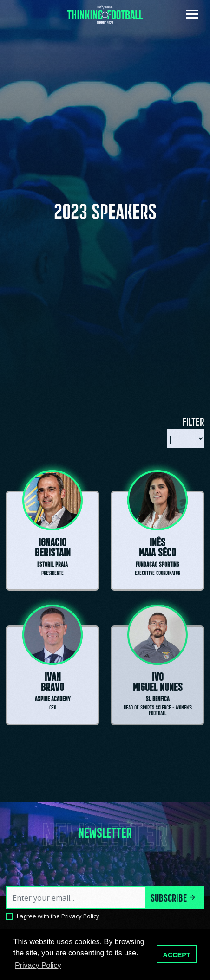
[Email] (76, 898)
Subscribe (174, 897)
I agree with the (58, 916)
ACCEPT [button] (177, 955)
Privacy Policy (80, 916)
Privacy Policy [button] (38, 965)
